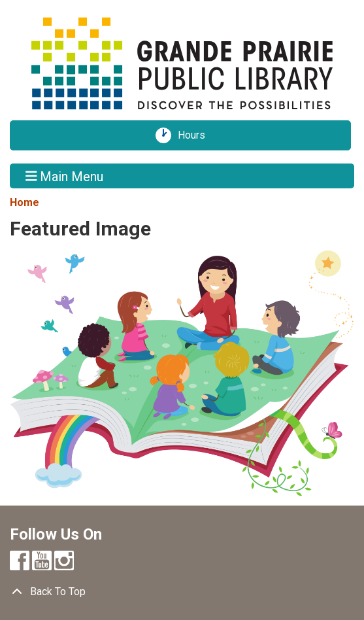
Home (25, 202)
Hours (196, 135)
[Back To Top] (182, 592)
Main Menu (65, 176)
